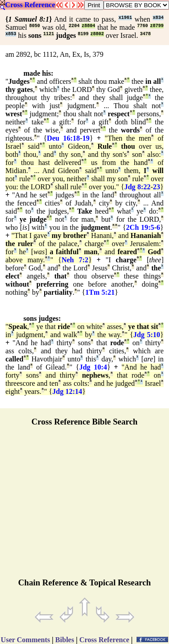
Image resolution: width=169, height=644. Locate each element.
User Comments (25, 640)
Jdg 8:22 (137, 187)
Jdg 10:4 (93, 367)
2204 (74, 26)
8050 (35, 26)
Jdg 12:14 (67, 391)
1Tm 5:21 (100, 292)
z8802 (97, 34)
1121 (49, 34)
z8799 (157, 26)
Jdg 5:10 (147, 335)
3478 (146, 34)
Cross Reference (30, 5)
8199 (83, 34)
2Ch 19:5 (140, 227)
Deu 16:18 (63, 138)
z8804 (88, 26)
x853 (11, 34)
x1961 (125, 18)
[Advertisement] (85, 506)
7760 (142, 26)
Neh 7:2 (75, 260)
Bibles (65, 640)
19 (86, 138)
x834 (158, 18)
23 (156, 187)
